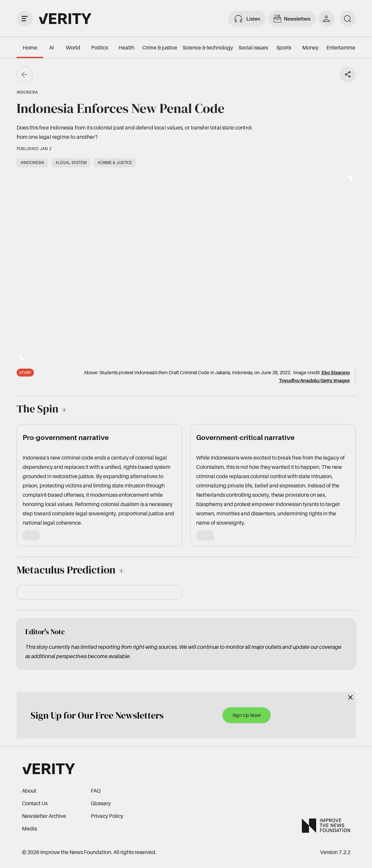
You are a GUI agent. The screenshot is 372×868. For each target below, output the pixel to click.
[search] (348, 19)
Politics (100, 47)
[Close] (350, 697)
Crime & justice (160, 47)
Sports (284, 47)
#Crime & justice (115, 163)
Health (126, 47)
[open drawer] (25, 19)
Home (30, 47)
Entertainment (343, 47)
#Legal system (71, 163)
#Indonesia (32, 163)
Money (310, 47)
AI (52, 47)
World (73, 47)
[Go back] (25, 74)
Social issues (253, 47)
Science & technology (208, 47)
